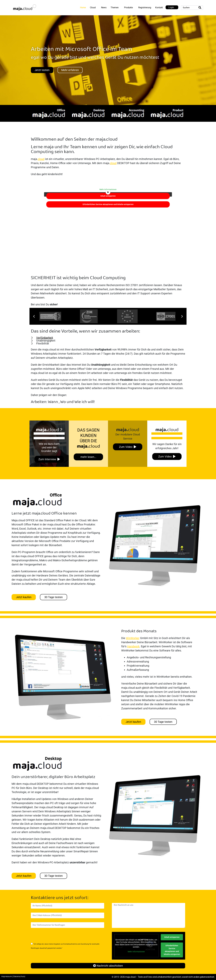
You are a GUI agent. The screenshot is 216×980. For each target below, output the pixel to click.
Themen (115, 8)
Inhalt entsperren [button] (108, 196)
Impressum (7, 977)
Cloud (93, 8)
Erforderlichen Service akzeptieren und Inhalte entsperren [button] (108, 204)
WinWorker (133, 638)
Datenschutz (19, 977)
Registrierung (145, 8)
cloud (41, 159)
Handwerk (133, 646)
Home (83, 8)
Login (171, 7)
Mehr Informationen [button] (108, 189)
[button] (34, 316)
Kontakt (159, 8)
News (104, 8)
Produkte (128, 8)
